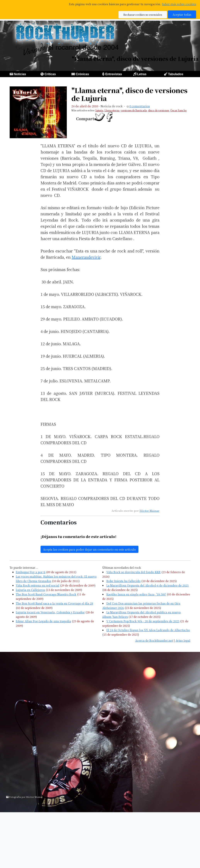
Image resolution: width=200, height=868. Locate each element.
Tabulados (176, 74)
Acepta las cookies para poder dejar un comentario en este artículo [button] (89, 549)
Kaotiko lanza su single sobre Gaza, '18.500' (136, 594)
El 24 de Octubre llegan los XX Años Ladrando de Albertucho (148, 630)
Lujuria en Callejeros (30, 590)
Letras (142, 74)
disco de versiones (158, 110)
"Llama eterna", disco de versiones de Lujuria (129, 94)
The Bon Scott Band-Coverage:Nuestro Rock (46, 594)
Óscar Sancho (178, 110)
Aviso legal (183, 640)
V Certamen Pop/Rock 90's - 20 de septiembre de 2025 (143, 621)
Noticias (20, 74)
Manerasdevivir (86, 257)
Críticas (50, 74)
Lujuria (99, 110)
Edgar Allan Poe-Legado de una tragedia (43, 621)
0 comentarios (140, 106)
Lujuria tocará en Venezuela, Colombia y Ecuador (50, 612)
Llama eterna (112, 110)
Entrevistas (114, 74)
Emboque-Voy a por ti (31, 572)
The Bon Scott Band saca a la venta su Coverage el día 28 (54, 603)
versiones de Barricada (134, 110)
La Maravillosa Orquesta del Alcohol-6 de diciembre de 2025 (147, 585)
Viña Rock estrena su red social (38, 585)
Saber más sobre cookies (179, 4)
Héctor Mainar (150, 511)
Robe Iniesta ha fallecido (123, 581)
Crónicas (82, 74)
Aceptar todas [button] (182, 14)
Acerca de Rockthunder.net (154, 640)
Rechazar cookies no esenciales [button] (143, 15)
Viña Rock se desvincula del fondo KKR (133, 572)
